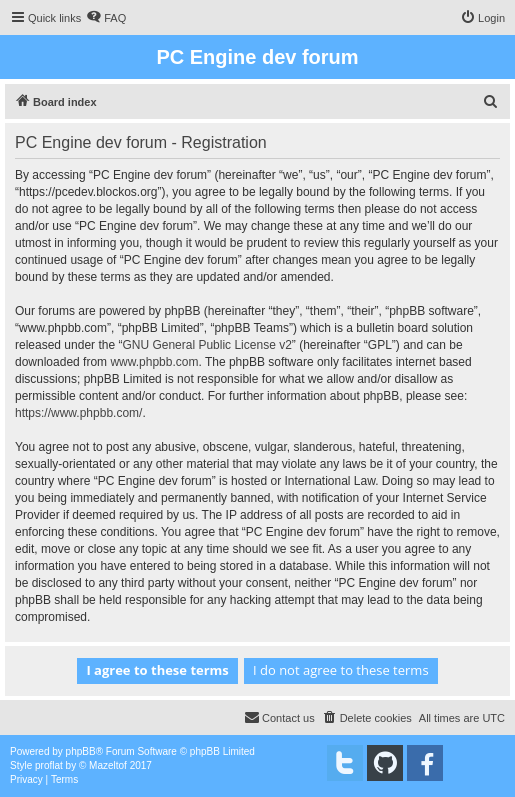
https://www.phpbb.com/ (78, 413)
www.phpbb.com (154, 362)
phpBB (81, 751)
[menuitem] (106, 18)
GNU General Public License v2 (206, 345)
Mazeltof (108, 765)
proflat (49, 765)
